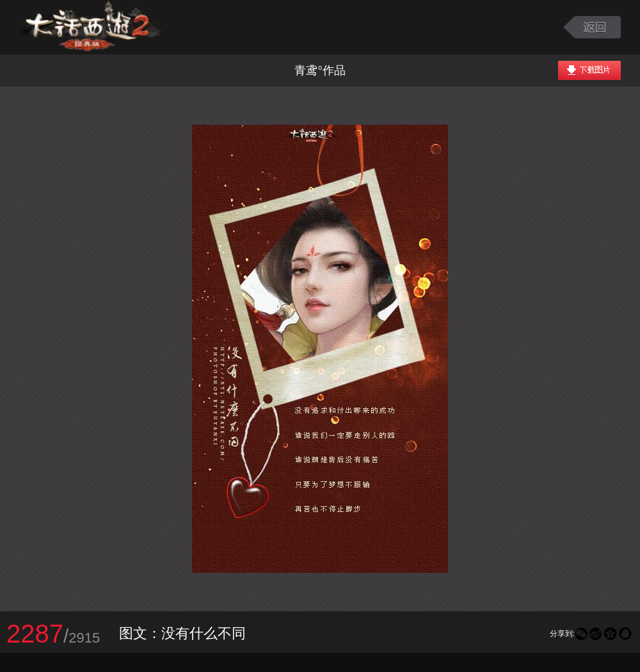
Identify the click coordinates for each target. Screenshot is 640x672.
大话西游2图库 (91, 27)
